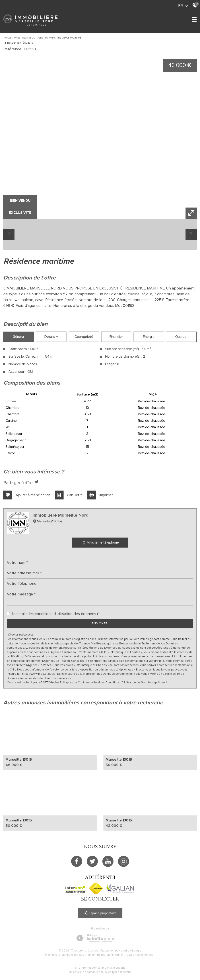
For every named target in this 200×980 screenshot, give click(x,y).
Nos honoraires (95, 955)
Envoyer (100, 623)
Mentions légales (73, 955)
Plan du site (53, 955)
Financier (116, 337)
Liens (110, 955)
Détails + (51, 337)
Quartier (181, 337)
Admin (119, 955)
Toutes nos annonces (139, 955)
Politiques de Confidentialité (78, 683)
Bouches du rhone (33, 38)
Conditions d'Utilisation (121, 683)
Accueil (8, 38)
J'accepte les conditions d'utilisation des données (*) (56, 614)
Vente (17, 38)
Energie (149, 337)
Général (19, 337)
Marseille (50, 38)
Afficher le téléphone (100, 543)
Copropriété (84, 337)
